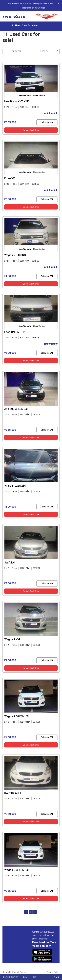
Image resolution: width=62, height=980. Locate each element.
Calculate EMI (47, 122)
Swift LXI (10, 563)
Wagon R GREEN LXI (16, 716)
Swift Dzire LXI (13, 793)
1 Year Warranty (24, 95)
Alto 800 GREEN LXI (16, 409)
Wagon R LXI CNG (15, 255)
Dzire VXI (10, 178)
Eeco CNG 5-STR (14, 332)
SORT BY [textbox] (44, 51)
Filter (17, 51)
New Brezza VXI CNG (17, 102)
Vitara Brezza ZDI (15, 486)
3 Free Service (39, 95)
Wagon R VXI (12, 639)
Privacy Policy (53, 972)
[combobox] (45, 51)
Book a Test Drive (31, 130)
